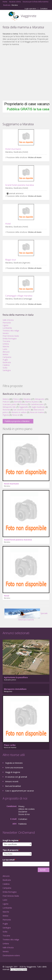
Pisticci (16, 399)
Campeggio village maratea (19, 296)
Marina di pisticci (32, 402)
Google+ (9, 975)
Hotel (8, 224)
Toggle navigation (5, 16)
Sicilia (5, 368)
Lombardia (7, 328)
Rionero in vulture (19, 412)
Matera (6, 399)
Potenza (24, 404)
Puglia (5, 360)
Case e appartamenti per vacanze (20, 791)
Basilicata (7, 362)
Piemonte (7, 323)
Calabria (6, 365)
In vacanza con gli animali (16, 777)
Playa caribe (10, 745)
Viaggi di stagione (13, 772)
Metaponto (40, 399)
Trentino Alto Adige (11, 331)
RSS (22, 975)
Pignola (6, 415)
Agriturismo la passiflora (16, 677)
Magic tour (11, 260)
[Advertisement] (25, 73)
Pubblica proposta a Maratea (17, 421)
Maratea (27, 399)
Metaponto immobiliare (15, 689)
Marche (6, 346)
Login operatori (30, 9)
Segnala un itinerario (14, 763)
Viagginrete (29, 16)
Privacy (21, 806)
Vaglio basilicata (38, 407)
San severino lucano (22, 410)
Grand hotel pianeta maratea (20, 185)
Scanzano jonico (10, 404)
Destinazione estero (11, 955)
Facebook (3, 975)
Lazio (5, 349)
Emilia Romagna (10, 339)
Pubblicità (22, 824)
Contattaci (44, 9)
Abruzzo (6, 352)
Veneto (6, 333)
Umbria (6, 344)
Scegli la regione (11, 840)
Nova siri (16, 415)
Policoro (6, 402)
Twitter (16, 975)
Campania (7, 357)
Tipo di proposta (11, 850)
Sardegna (7, 370)
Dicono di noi (24, 814)
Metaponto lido (9, 407)
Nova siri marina (37, 412)
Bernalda (18, 402)
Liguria (5, 325)
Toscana (6, 341)
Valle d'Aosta (8, 320)
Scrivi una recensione (14, 768)
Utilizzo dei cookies (26, 809)
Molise (5, 354)
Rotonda (6, 410)
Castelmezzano (37, 404)
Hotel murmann (13, 149)
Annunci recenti (12, 781)
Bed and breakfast (13, 786)
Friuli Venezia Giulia (11, 336)
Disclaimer (23, 812)
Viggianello (24, 407)
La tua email (9, 860)
